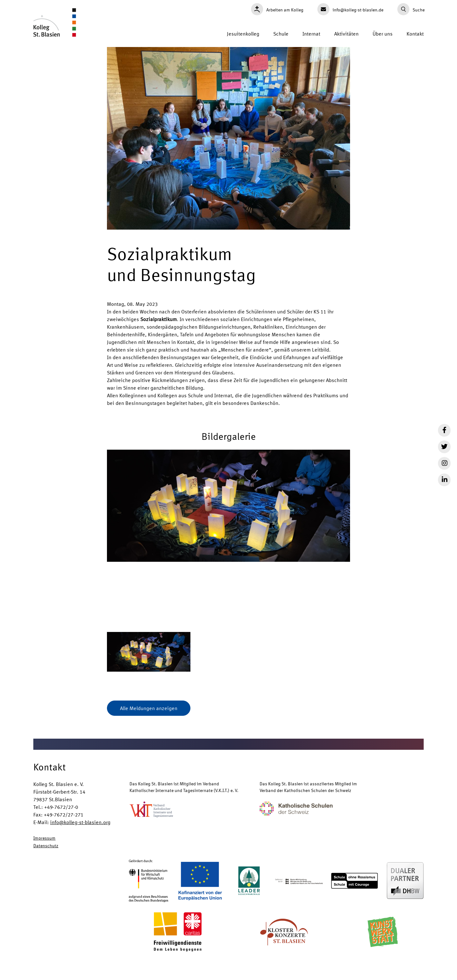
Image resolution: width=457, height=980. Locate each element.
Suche (411, 9)
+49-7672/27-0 (61, 807)
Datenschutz (46, 845)
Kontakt (415, 34)
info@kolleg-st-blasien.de (350, 9)
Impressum (44, 838)
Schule (281, 34)
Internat (311, 34)
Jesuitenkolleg (243, 34)
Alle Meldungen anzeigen (149, 708)
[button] (228, 536)
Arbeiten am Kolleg (277, 9)
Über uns (383, 34)
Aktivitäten (346, 34)
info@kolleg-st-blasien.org (80, 822)
